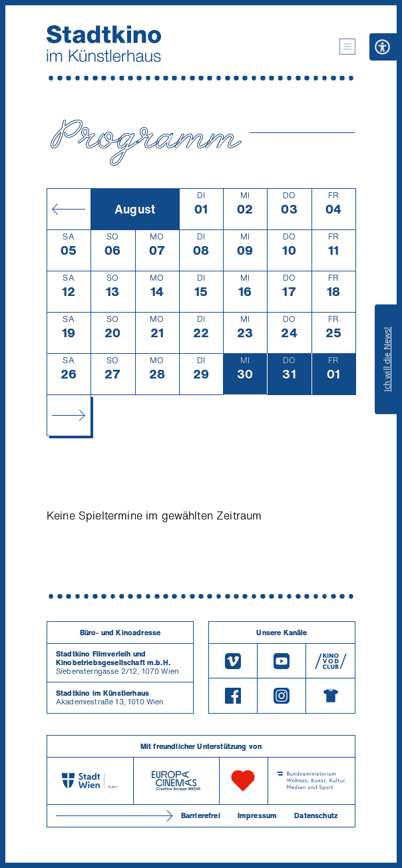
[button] (347, 47)
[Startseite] (104, 44)
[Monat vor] (69, 415)
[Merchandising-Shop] (330, 696)
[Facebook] (233, 696)
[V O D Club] (330, 661)
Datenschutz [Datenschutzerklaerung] (316, 815)
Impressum (257, 815)
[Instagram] (282, 696)
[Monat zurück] (69, 209)
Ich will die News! (387, 359)
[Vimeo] (233, 661)
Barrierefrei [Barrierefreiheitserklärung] (201, 815)
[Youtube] (282, 661)
